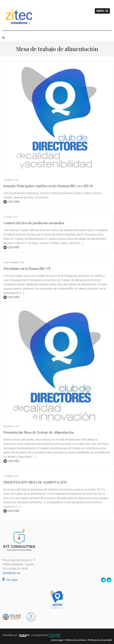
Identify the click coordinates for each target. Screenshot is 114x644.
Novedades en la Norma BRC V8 (27, 268)
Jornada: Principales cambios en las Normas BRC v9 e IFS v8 (48, 186)
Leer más (11, 202)
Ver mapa (10, 580)
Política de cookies (75, 640)
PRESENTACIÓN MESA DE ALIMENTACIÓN (35, 482)
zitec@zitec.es (11, 573)
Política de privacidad (100, 640)
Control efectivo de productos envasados (34, 223)
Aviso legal (57, 640)
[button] (102, 11)
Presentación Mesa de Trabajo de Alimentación (39, 432)
